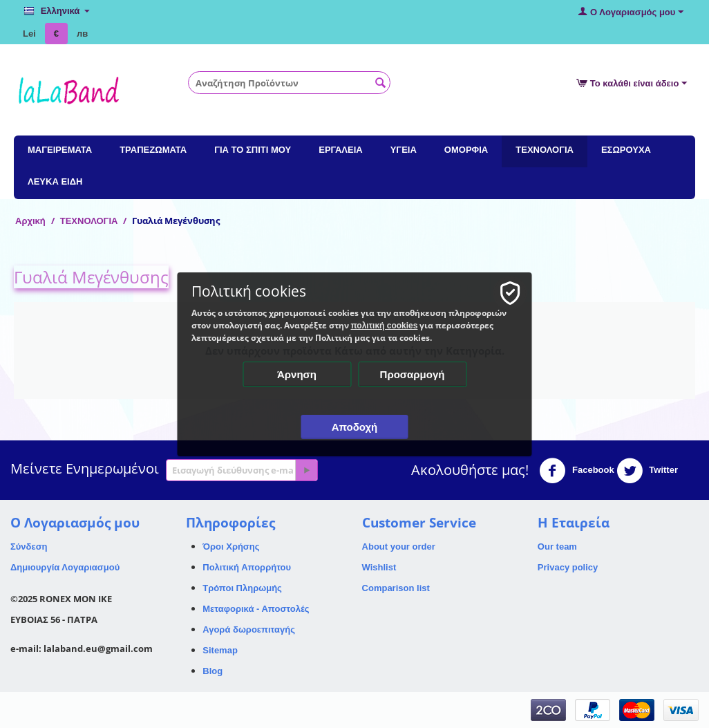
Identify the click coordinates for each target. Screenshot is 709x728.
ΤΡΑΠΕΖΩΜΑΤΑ (153, 150)
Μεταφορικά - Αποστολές (256, 609)
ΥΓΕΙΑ (404, 150)
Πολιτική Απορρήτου (247, 567)
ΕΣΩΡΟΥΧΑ (626, 150)
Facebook (576, 471)
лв (82, 34)
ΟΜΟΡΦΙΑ (466, 150)
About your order (399, 547)
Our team (557, 547)
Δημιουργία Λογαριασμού (65, 567)
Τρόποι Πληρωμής (242, 588)
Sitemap (220, 650)
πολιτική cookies (385, 326)
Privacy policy (568, 567)
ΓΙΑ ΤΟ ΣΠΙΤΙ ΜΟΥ (253, 150)
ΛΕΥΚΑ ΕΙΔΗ (55, 181)
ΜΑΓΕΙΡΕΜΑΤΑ (60, 150)
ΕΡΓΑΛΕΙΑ (340, 150)
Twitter (647, 471)
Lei (29, 34)
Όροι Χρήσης (231, 547)
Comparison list (396, 588)
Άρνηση (297, 374)
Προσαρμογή (413, 374)
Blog (212, 671)
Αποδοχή (355, 427)
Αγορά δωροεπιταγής (249, 629)
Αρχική (30, 221)
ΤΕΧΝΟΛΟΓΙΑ (545, 150)
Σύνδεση (29, 547)
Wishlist (379, 567)
